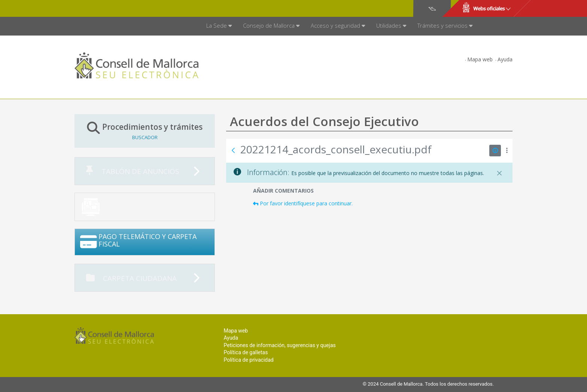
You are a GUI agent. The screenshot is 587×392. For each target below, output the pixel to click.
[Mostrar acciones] (507, 151)
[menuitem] (219, 26)
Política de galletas (246, 352)
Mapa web (480, 59)
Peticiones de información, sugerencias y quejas (279, 345)
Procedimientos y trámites (145, 131)
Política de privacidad (248, 360)
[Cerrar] (499, 173)
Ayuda (505, 59)
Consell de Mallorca (100, 9)
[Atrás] (233, 150)
